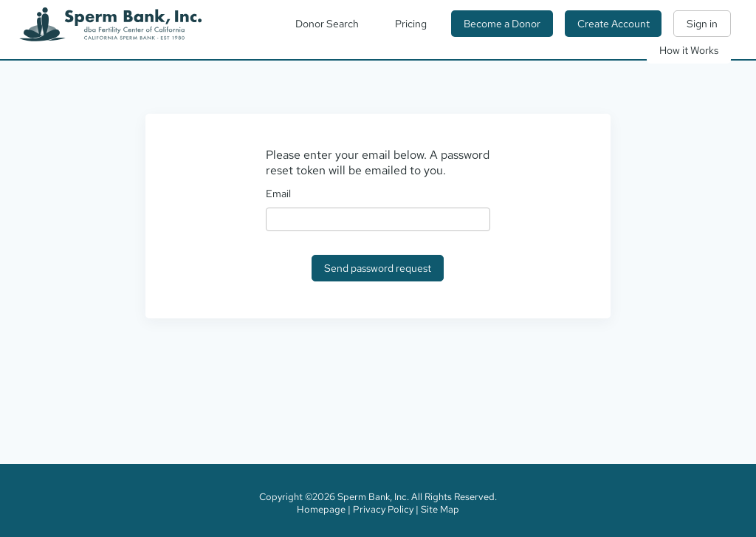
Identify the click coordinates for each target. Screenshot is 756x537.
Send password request (378, 268)
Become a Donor (502, 24)
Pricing (411, 24)
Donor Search (327, 24)
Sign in (702, 24)
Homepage (321, 509)
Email (278, 194)
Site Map (440, 509)
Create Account (614, 24)
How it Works (689, 50)
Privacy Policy (383, 509)
